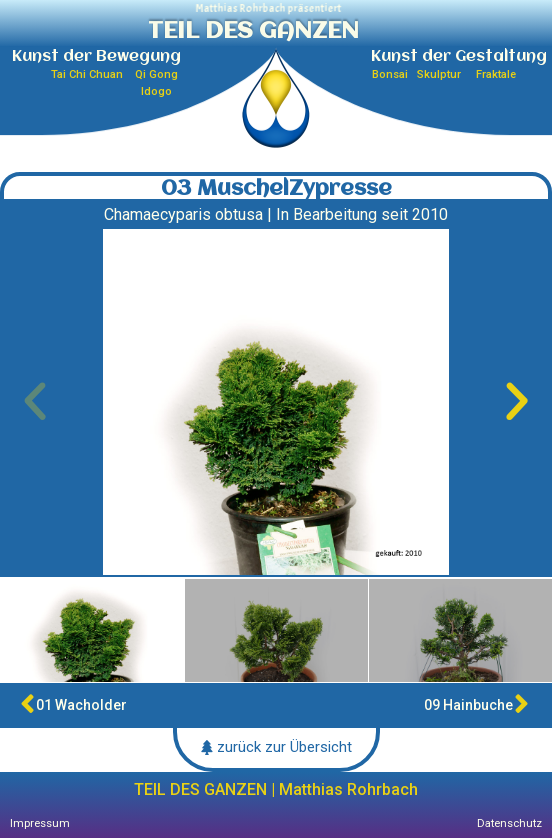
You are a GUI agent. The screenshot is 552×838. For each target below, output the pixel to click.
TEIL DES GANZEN (253, 32)
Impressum (40, 823)
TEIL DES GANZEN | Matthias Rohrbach (276, 789)
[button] (35, 402)
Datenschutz (509, 823)
